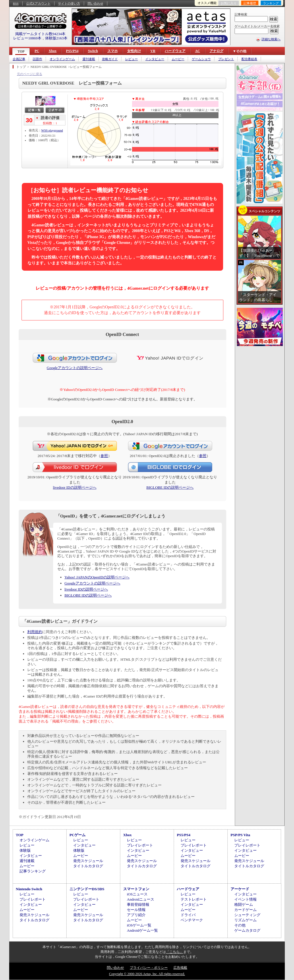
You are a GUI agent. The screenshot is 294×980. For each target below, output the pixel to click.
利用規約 (35, 632)
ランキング (271, 3)
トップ (21, 67)
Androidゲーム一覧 (142, 930)
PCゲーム (78, 835)
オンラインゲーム (62, 59)
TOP (21, 51)
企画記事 (19, 59)
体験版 (25, 850)
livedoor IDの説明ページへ (75, 487)
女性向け (134, 51)
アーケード (240, 889)
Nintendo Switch (29, 889)
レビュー (131, 59)
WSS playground (52, 130)
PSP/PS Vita (240, 835)
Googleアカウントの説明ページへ (75, 368)
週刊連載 (89, 59)
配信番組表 (249, 59)
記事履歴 (250, 3)
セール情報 (136, 910)
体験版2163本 (56, 38)
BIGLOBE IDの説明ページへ (170, 487)
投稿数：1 (50, 123)
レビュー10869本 (27, 38)
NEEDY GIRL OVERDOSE (49, 67)
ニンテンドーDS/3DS (87, 889)
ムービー (178, 59)
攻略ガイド (110, 59)
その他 (240, 925)
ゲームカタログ (247, 930)
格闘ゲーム (244, 904)
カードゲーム (245, 910)
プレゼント (226, 59)
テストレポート (194, 899)
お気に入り (229, 3)
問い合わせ (95, 3)
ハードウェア (175, 51)
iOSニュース (137, 894)
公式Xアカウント (38, 3)
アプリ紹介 (136, 915)
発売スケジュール (88, 861)
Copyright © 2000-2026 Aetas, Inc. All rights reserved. (147, 974)
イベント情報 (245, 899)
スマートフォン (136, 889)
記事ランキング (33, 871)
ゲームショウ (201, 59)
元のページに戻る (30, 74)
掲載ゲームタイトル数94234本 (40, 34)
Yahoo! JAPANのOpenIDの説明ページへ (97, 577)
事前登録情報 (138, 904)
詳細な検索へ (271, 39)
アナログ (216, 51)
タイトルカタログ (88, 866)
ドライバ (188, 915)
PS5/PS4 (72, 51)
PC (37, 51)
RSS (16, 3)
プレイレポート (140, 845)
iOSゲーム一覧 (139, 925)
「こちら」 (175, 952)
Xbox (52, 51)
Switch (93, 51)
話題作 (37, 59)
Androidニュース (141, 899)
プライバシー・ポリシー (149, 968)
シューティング (247, 915)
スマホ (113, 51)
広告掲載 (180, 968)
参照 (104, 456)
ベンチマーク (192, 920)
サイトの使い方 (69, 3)
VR (153, 51)
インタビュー (155, 59)
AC (197, 51)
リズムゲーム (245, 920)
